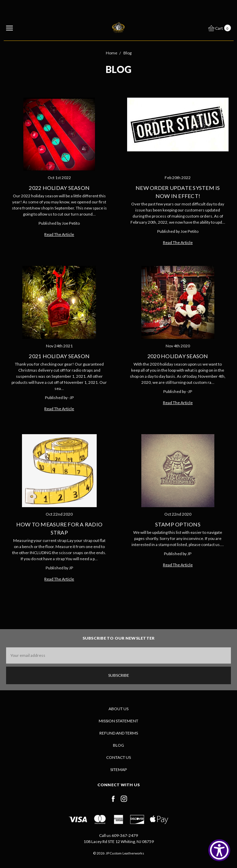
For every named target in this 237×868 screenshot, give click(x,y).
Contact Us (119, 757)
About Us (119, 709)
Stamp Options (178, 524)
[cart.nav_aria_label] (221, 28)
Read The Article (59, 234)
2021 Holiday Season (59, 356)
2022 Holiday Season (59, 188)
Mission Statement (119, 721)
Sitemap (119, 770)
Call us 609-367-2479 (119, 835)
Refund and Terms (119, 733)
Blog (119, 745)
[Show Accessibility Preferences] (219, 850)
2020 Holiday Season (178, 356)
